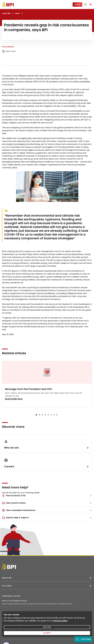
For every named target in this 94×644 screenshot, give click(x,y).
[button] (36, 415)
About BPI (6, 13)
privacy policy (60, 621)
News (18, 13)
